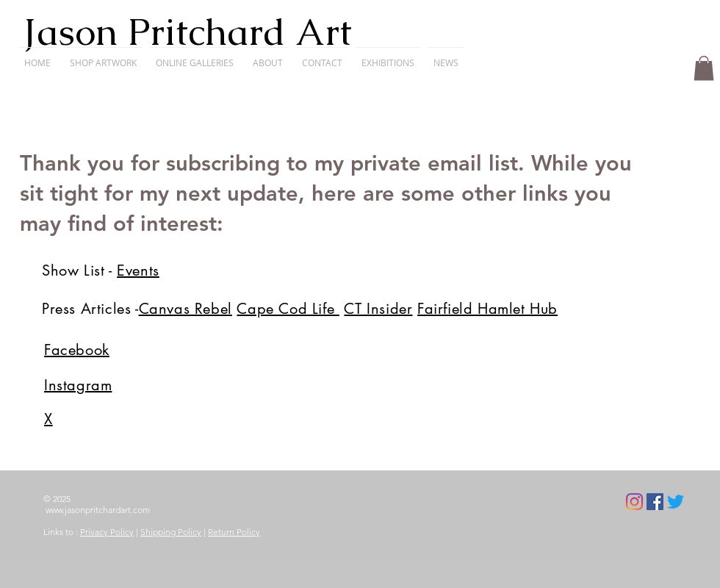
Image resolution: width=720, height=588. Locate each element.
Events (138, 270)
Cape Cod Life (288, 309)
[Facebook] (655, 502)
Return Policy (234, 532)
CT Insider (378, 309)
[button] (704, 68)
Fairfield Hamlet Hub (487, 309)
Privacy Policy (107, 532)
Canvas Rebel (186, 309)
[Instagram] (634, 502)
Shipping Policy (171, 532)
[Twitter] (676, 502)
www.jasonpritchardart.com (98, 510)
